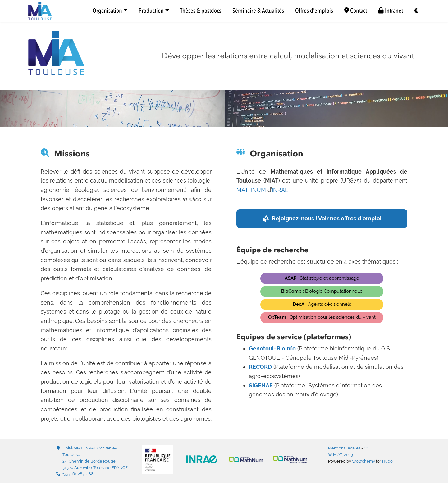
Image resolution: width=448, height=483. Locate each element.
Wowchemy (363, 461)
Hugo (387, 461)
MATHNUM (251, 190)
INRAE (280, 190)
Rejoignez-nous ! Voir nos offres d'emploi (327, 218)
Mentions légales (344, 448)
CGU (368, 448)
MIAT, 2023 (341, 455)
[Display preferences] (417, 11)
